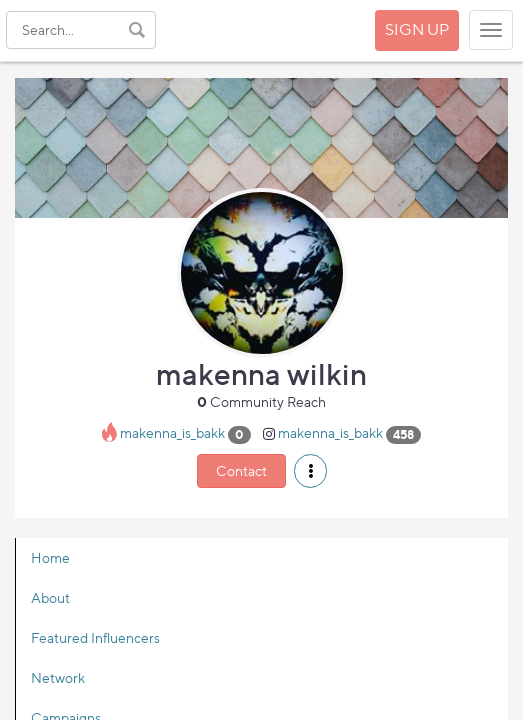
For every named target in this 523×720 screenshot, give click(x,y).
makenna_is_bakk (172, 433)
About (50, 597)
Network (58, 677)
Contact (241, 470)
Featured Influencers (95, 637)
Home (50, 557)
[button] (310, 471)
